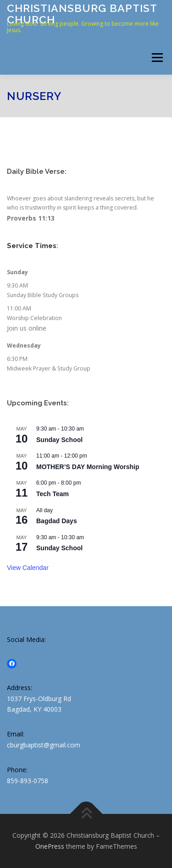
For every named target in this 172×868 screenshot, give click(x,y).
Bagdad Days (57, 521)
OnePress (50, 846)
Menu (157, 58)
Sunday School (59, 440)
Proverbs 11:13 (31, 218)
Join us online (27, 328)
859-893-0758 (28, 781)
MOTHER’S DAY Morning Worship (88, 467)
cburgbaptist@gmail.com (44, 745)
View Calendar (28, 568)
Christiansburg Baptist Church (82, 14)
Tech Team (53, 494)
